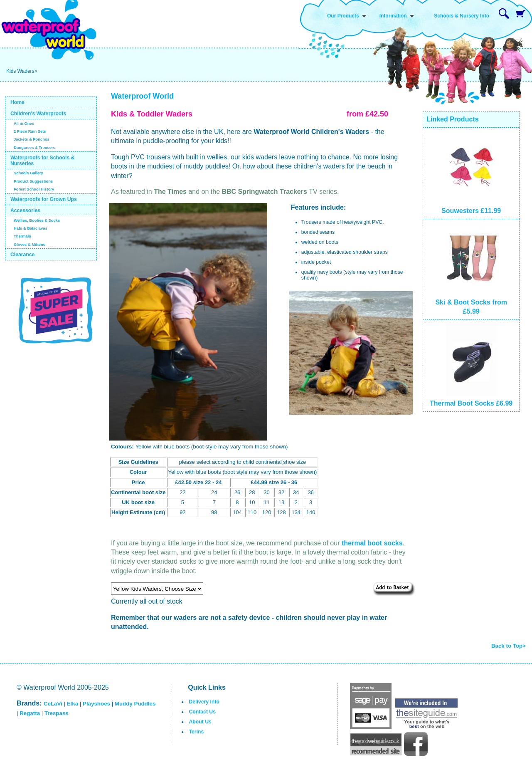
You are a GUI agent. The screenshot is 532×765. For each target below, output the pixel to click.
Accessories (25, 210)
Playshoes (96, 704)
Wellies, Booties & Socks (37, 220)
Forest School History (34, 189)
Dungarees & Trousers (34, 148)
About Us (200, 722)
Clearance (23, 255)
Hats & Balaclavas (31, 228)
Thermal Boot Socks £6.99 (471, 403)
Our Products (343, 16)
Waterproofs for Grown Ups (44, 199)
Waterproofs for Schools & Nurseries (43, 161)
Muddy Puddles (135, 704)
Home (17, 102)
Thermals (22, 236)
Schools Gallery (28, 173)
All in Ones (24, 124)
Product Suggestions (33, 181)
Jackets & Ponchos (32, 139)
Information (393, 16)
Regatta (30, 713)
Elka (73, 704)
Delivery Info (204, 702)
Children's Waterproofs (38, 114)
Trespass (57, 713)
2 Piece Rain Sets (30, 131)
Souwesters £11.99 (471, 211)
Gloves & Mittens (30, 245)
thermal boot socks (372, 543)
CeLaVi (53, 704)
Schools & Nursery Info (462, 16)
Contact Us (202, 712)
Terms (196, 732)
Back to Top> (509, 646)
